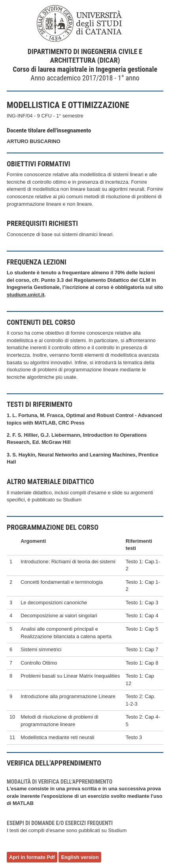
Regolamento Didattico (101, 280)
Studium (72, 500)
